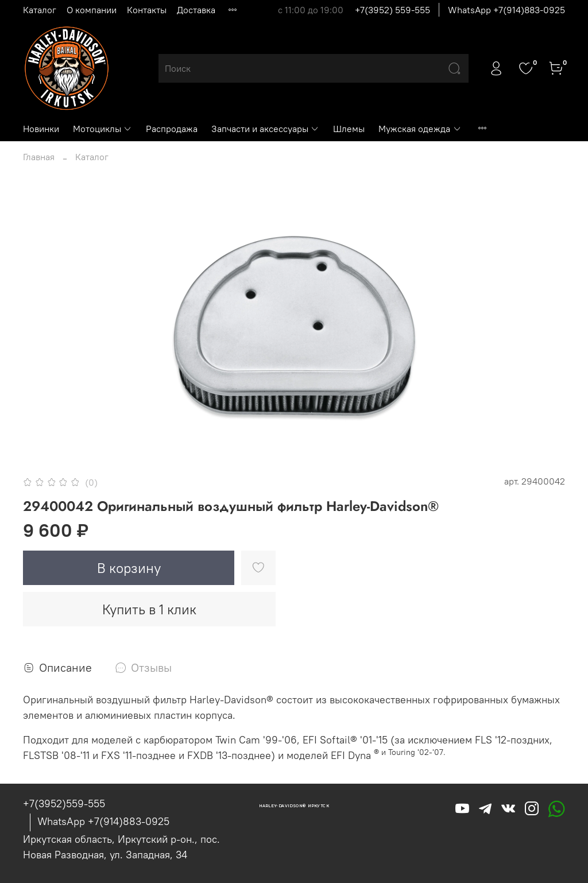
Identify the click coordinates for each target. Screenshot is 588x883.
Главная (39, 157)
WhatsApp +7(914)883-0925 (506, 10)
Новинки (41, 129)
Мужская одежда (420, 129)
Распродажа (172, 129)
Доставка (196, 10)
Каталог (40, 10)
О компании (92, 10)
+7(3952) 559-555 (392, 10)
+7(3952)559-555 (64, 803)
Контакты (147, 10)
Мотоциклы (102, 129)
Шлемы (349, 129)
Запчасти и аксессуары (265, 129)
